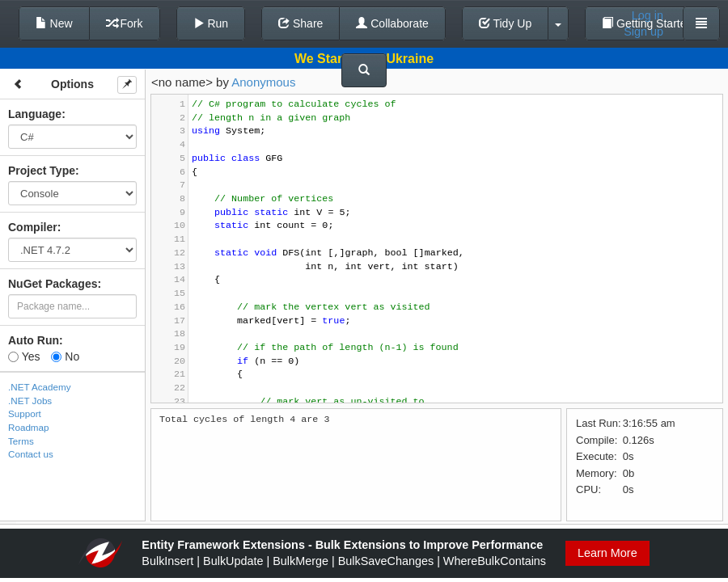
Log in (648, 15)
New (54, 23)
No (65, 356)
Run (211, 23)
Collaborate (392, 23)
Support (25, 413)
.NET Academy (40, 387)
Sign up (643, 32)
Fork (125, 23)
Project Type (42, 171)
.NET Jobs (30, 401)
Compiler (33, 227)
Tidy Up (505, 23)
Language (35, 114)
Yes (24, 356)
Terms (21, 441)
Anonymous (263, 82)
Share (301, 23)
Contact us (31, 454)
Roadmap (29, 427)
